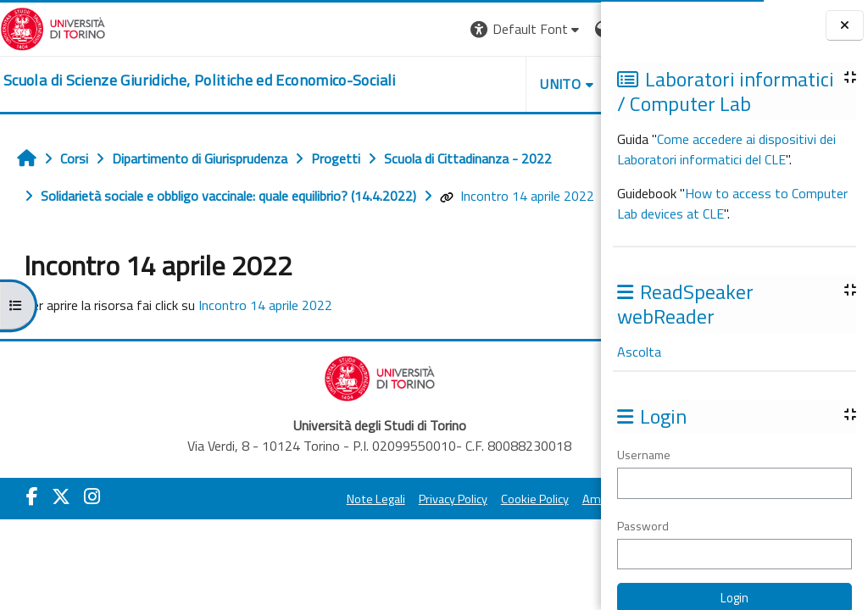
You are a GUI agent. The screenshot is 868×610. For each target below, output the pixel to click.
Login (572, 29)
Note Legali (290, 499)
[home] (200, 80)
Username (644, 455)
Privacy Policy (367, 499)
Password (643, 526)
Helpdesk (498, 84)
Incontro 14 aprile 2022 (517, 196)
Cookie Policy (449, 499)
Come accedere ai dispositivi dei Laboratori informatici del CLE (726, 149)
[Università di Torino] (53, 27)
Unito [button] (403, 84)
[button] (368, 29)
